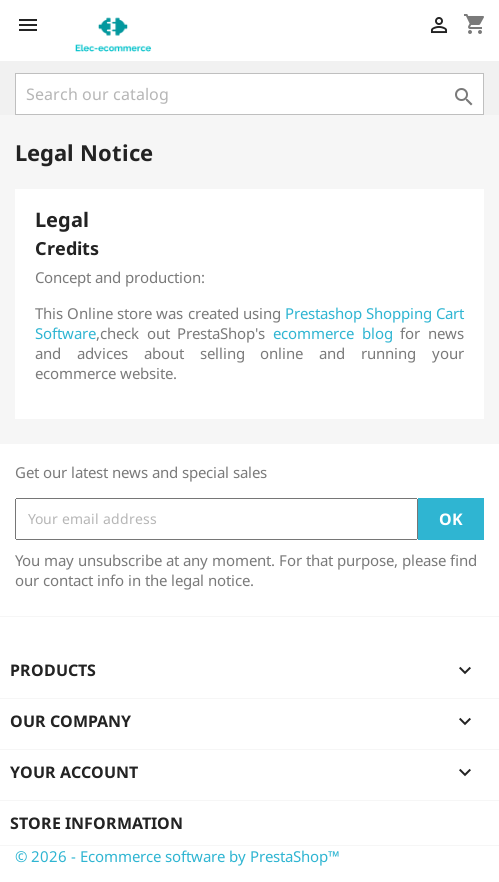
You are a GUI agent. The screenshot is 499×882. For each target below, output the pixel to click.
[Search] (249, 94)
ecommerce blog (333, 333)
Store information (96, 823)
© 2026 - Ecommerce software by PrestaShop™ (177, 856)
